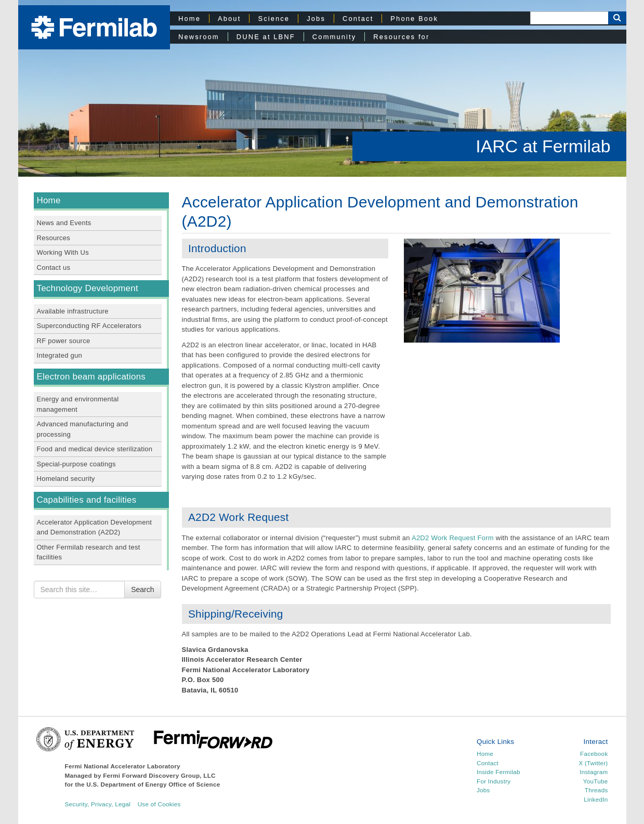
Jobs (316, 18)
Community (334, 37)
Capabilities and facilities (87, 500)
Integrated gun (60, 355)
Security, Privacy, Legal (98, 804)
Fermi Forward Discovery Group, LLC (159, 775)
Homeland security (66, 479)
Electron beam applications (91, 377)
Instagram (594, 772)
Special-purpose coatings (76, 464)
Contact (358, 18)
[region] (322, 88)
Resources (54, 238)
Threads (596, 790)
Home (189, 18)
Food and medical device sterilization (95, 449)
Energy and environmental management (78, 404)
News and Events (64, 223)
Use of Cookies (159, 804)
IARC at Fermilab (543, 146)
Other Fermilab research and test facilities (89, 552)
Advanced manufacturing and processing (83, 429)
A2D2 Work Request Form (453, 538)
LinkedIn (596, 799)
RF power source (64, 341)
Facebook (594, 754)
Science (274, 18)
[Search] (569, 18)
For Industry (494, 781)
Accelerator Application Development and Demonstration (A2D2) (95, 527)
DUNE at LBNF (266, 37)
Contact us (54, 267)
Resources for (401, 37)
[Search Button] (617, 18)
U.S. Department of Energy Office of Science (153, 784)
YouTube (596, 781)
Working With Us (63, 252)
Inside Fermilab (498, 772)
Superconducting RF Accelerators (89, 326)
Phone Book (414, 18)
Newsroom (199, 37)
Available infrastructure (73, 311)
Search (142, 590)
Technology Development (88, 288)
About (229, 18)
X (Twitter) (593, 763)
